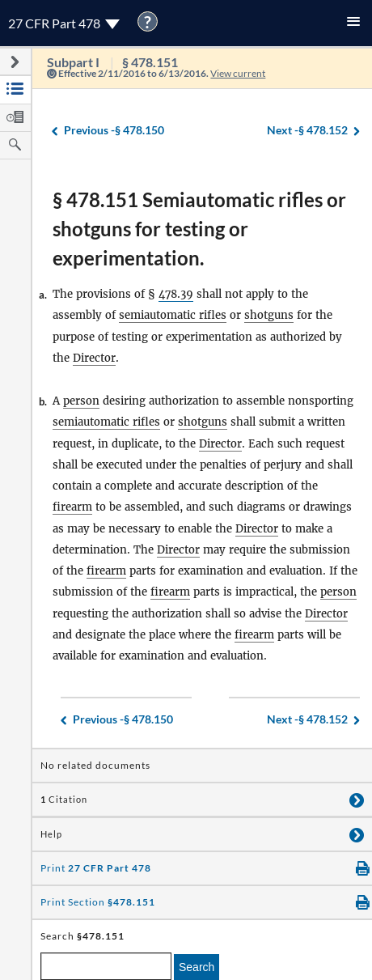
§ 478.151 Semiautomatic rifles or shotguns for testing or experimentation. (199, 229)
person (81, 401)
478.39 (176, 294)
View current (238, 73)
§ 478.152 (307, 131)
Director (94, 358)
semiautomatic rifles (173, 315)
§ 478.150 (114, 131)
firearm (72, 507)
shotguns (269, 315)
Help (51, 834)
